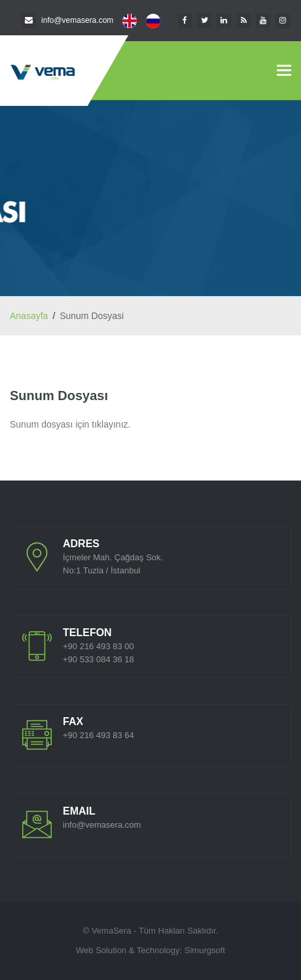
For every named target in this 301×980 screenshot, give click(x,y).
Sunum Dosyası (59, 396)
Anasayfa (29, 316)
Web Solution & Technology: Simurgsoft (150, 950)
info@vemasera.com (77, 20)
